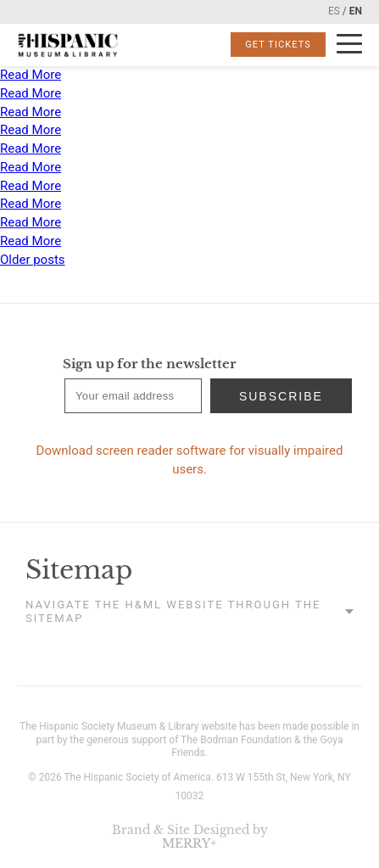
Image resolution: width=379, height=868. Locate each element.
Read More (31, 75)
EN (356, 11)
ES (334, 11)
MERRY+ (189, 843)
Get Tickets (278, 45)
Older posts (33, 260)
